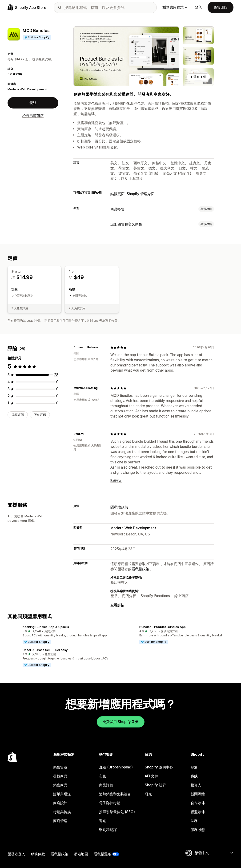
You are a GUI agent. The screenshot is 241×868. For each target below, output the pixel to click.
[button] (62, 635)
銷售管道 (60, 767)
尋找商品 (60, 776)
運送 (103, 821)
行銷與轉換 (62, 812)
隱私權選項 (102, 854)
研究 (148, 794)
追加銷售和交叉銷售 (126, 224)
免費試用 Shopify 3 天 (121, 722)
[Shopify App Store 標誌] (27, 7)
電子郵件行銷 (110, 803)
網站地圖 (81, 854)
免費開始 (221, 7)
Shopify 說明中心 (159, 767)
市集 (103, 776)
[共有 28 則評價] (56, 375)
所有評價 (40, 415)
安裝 (33, 103)
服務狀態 (198, 830)
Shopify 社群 (155, 785)
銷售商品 (60, 785)
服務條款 (38, 854)
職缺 (194, 776)
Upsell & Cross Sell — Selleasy (45, 650)
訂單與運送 (62, 794)
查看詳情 (117, 605)
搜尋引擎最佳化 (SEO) (117, 812)
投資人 (196, 785)
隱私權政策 (119, 507)
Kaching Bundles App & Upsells (46, 627)
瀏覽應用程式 (175, 7)
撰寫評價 (18, 415)
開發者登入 (16, 854)
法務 (194, 821)
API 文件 (151, 776)
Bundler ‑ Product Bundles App (163, 627)
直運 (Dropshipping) (116, 767)
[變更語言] (214, 853)
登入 (198, 7)
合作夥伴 (198, 803)
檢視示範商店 (33, 116)
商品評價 (106, 785)
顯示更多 (116, 481)
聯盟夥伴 (198, 812)
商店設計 (60, 803)
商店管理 (60, 821)
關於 (194, 767)
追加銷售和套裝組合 (115, 794)
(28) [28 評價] (19, 74)
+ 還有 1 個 (198, 77)
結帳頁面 (117, 194)
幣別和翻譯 (108, 830)
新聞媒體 (198, 794)
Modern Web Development (27, 89)
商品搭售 (117, 209)
